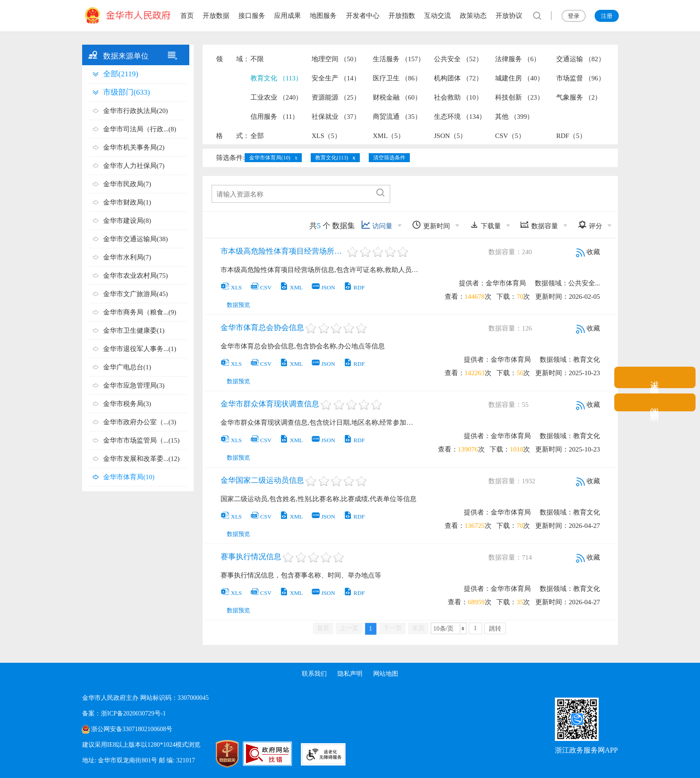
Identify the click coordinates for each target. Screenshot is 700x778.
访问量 (377, 225)
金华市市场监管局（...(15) (141, 440)
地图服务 (323, 16)
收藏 (588, 252)
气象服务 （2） (579, 97)
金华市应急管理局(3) (134, 385)
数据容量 (539, 225)
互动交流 (437, 16)
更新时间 (431, 225)
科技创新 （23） (519, 97)
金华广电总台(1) (127, 367)
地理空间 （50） (336, 59)
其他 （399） (514, 117)
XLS (231, 287)
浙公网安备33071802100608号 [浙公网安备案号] (132, 729)
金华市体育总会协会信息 (262, 328)
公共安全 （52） (458, 59)
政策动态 (473, 16)
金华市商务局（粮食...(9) (140, 312)
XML (291, 287)
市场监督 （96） (581, 78)
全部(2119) (121, 74)
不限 (257, 59)
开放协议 (509, 16)
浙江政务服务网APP (586, 750)
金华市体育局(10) (129, 477)
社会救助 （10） (458, 97)
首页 (187, 16)
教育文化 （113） (276, 78)
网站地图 (386, 674)
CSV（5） (510, 136)
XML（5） (389, 136)
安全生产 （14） (336, 78)
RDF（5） (571, 136)
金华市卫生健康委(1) (134, 330)
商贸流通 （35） (397, 117)
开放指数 (402, 16)
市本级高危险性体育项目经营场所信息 (283, 251)
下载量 (485, 225)
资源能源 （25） (336, 97)
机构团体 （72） (458, 78)
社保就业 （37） (336, 117)
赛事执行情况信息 (251, 557)
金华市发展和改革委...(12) (141, 459)
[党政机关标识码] (216, 754)
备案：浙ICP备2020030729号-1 (124, 713)
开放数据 (216, 16)
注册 (607, 16)
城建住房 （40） (519, 78)
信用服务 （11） (275, 117)
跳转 (495, 629)
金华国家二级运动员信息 (262, 480)
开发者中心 (363, 16)
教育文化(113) (332, 158)
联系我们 (314, 674)
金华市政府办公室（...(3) (140, 422)
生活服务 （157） (399, 59)
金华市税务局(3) (127, 404)
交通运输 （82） (581, 59)
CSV (261, 287)
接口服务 (252, 16)
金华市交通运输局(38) (135, 239)
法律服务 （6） (518, 59)
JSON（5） (450, 136)
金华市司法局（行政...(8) (140, 129)
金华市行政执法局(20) (135, 111)
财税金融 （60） (397, 97)
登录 (574, 16)
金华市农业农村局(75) (135, 276)
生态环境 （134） (460, 117)
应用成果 (287, 16)
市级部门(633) (127, 92)
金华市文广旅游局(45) (135, 294)
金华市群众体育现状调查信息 (270, 404)
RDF (354, 287)
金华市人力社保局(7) (134, 166)
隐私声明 (350, 674)
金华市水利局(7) (127, 257)
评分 (590, 225)
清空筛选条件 (389, 158)
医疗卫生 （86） (397, 78)
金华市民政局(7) (127, 184)
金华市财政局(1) (127, 202)
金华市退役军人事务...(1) (140, 349)
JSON (323, 287)
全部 (257, 136)
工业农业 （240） (276, 97)
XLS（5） (326, 136)
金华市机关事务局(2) (134, 147)
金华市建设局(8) (127, 221)
